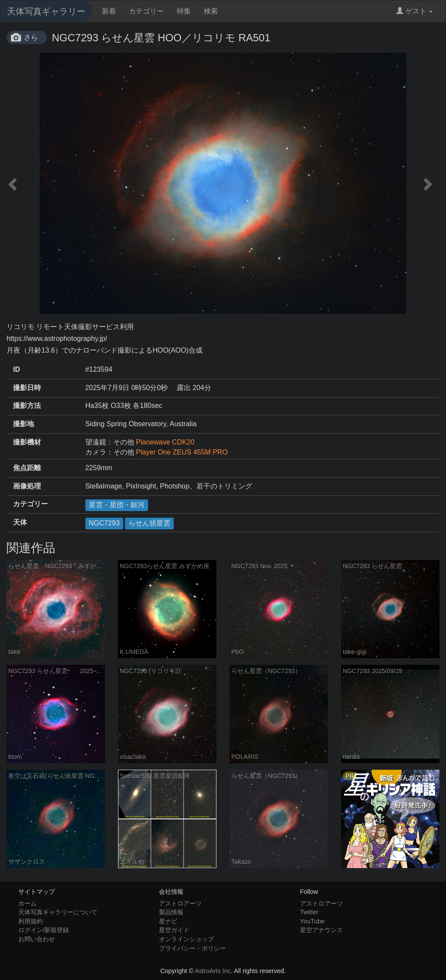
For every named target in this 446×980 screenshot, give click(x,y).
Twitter (309, 912)
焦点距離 (27, 468)
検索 (211, 11)
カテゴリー (146, 11)
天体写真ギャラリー (46, 11)
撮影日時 (27, 388)
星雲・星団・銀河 (117, 505)
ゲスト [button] (414, 11)
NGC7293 (104, 523)
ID (17, 369)
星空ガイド (174, 930)
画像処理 (27, 486)
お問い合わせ (37, 939)
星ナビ (168, 921)
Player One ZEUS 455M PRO (182, 452)
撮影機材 (27, 442)
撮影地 (24, 424)
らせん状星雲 (149, 523)
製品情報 (171, 912)
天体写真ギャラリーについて (58, 912)
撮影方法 (27, 406)
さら (31, 37)
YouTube (313, 921)
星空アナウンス (321, 930)
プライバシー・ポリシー (193, 948)
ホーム (27, 903)
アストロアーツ (180, 903)
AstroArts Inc (213, 971)
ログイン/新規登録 (44, 930)
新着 (109, 11)
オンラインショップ (186, 939)
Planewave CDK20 (165, 442)
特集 (184, 11)
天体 (20, 522)
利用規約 (30, 921)
